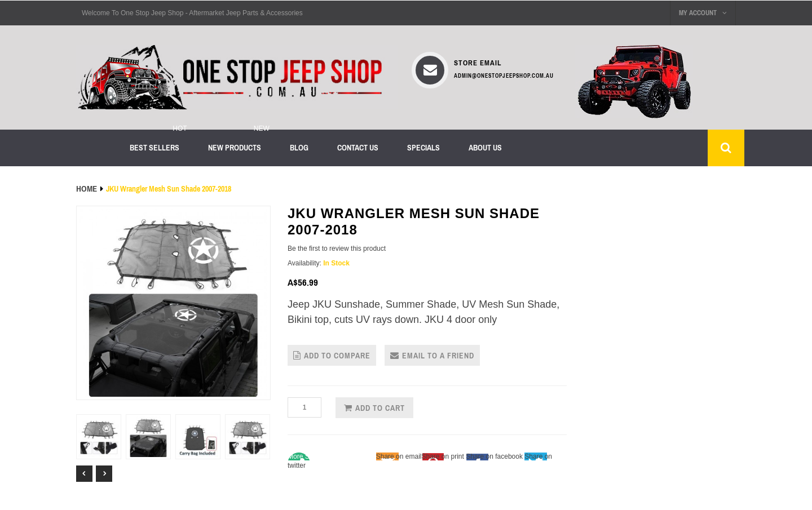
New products (235, 148)
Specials (423, 148)
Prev (84, 474)
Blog (299, 148)
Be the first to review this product (337, 249)
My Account (703, 13)
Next (104, 474)
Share (331, 456)
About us (485, 148)
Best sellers (155, 148)
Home (87, 189)
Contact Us (358, 148)
